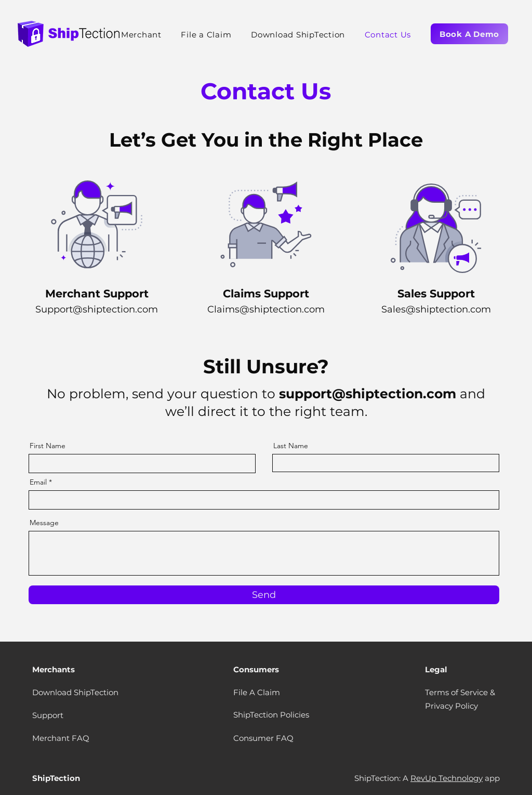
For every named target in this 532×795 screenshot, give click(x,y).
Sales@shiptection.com (436, 309)
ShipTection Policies (271, 715)
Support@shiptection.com (97, 309)
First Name (48, 446)
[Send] (264, 595)
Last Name (291, 446)
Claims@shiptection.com (266, 309)
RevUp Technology (447, 778)
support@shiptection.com (368, 394)
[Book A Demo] (469, 34)
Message (44, 523)
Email (38, 482)
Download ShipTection (75, 692)
